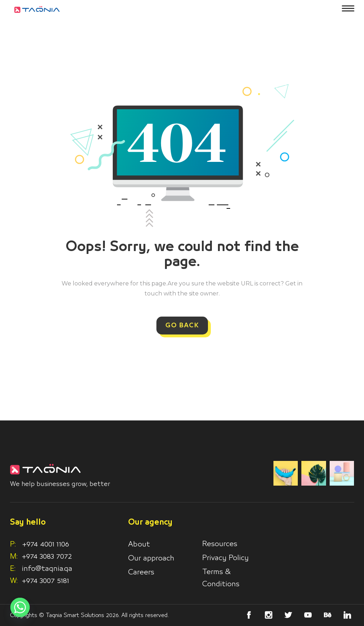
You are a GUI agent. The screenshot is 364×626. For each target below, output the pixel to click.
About (139, 544)
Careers (141, 572)
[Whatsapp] (20, 607)
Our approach (151, 558)
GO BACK (182, 326)
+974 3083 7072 (47, 557)
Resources (220, 544)
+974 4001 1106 (40, 544)
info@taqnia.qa (47, 569)
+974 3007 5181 (45, 581)
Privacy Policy (225, 558)
